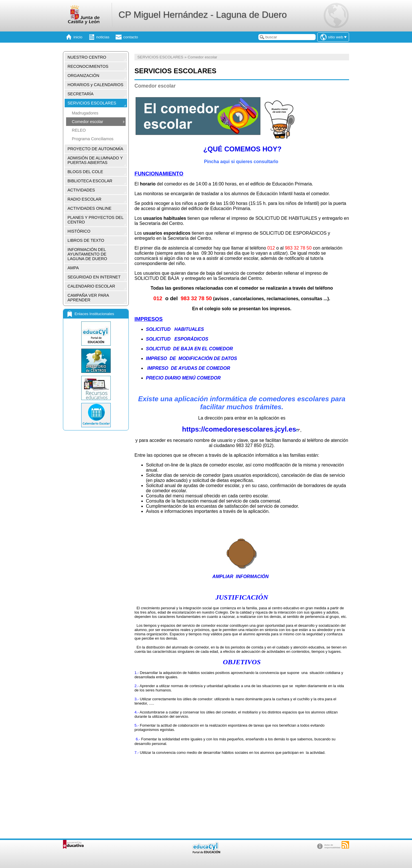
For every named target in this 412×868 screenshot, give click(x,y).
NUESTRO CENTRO (87, 57)
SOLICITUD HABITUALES (175, 329)
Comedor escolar (88, 122)
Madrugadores (85, 113)
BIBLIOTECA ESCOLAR (90, 181)
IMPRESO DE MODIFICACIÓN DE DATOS (192, 358)
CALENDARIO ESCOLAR (91, 286)
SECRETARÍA (81, 94)
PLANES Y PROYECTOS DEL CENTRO (96, 220)
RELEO (79, 130)
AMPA (73, 268)
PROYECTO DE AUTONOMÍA (95, 149)
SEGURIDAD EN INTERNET (94, 277)
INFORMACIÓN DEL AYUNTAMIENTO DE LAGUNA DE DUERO (87, 254)
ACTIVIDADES (81, 190)
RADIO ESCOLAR (84, 199)
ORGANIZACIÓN (83, 76)
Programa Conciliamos (93, 139)
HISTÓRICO (79, 231)
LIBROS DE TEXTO (86, 240)
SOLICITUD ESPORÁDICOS (177, 339)
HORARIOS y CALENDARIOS (95, 85)
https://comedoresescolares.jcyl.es (241, 429)
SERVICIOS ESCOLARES (92, 103)
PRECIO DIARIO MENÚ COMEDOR (184, 378)
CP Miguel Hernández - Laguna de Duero (203, 15)
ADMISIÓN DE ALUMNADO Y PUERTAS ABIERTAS (95, 160)
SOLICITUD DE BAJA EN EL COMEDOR (189, 349)
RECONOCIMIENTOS (88, 66)
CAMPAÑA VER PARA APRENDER (88, 298)
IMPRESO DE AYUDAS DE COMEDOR (188, 368)
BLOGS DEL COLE (85, 172)
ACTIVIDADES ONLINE (90, 208)
